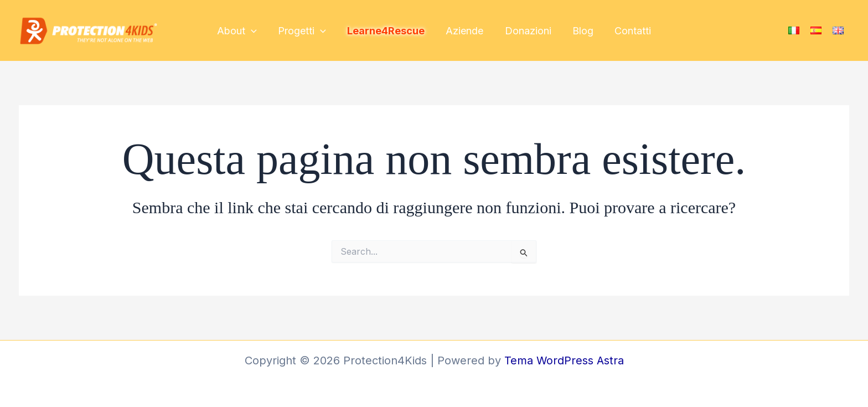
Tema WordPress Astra (564, 360)
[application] (255, 31)
